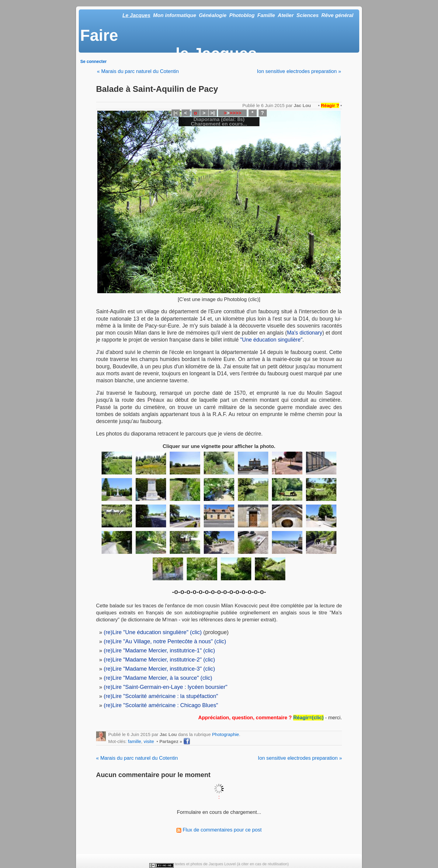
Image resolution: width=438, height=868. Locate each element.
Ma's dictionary (304, 333)
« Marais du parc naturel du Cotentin (138, 71)
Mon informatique (175, 15)
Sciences (308, 15)
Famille (266, 15)
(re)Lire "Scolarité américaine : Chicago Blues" (161, 705)
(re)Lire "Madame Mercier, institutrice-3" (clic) (159, 669)
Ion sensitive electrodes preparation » (299, 71)
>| (212, 113)
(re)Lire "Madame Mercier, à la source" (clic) (158, 678)
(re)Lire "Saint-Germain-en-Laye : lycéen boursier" (166, 687)
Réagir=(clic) (308, 718)
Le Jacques (136, 15)
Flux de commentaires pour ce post (219, 830)
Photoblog (242, 15)
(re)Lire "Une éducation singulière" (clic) (153, 632)
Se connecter (94, 61)
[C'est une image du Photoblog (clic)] (219, 299)
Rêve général (337, 15)
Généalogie (213, 15)
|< (176, 113)
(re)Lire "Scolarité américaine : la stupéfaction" (161, 696)
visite (149, 741)
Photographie (226, 734)
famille (135, 741)
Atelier (286, 15)
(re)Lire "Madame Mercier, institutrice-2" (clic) (159, 660)
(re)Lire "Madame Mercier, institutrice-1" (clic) (159, 650)
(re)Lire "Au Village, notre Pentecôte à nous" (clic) (165, 641)
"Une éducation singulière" (271, 340)
